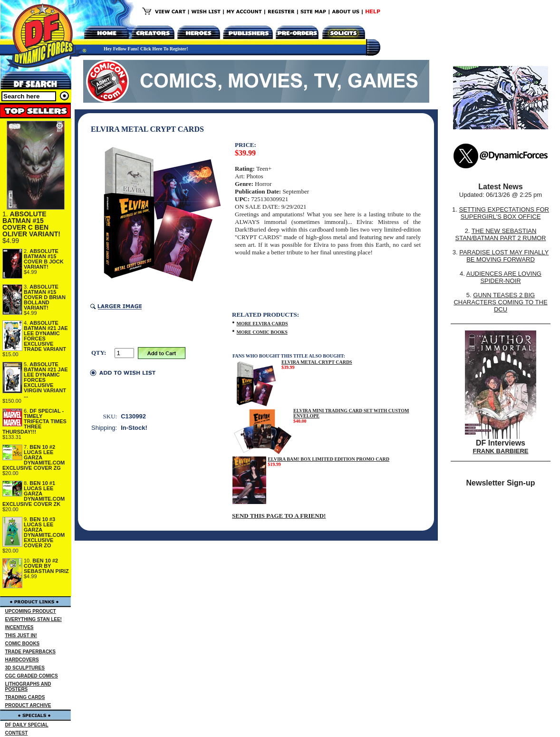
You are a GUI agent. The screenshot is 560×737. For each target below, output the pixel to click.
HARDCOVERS (22, 660)
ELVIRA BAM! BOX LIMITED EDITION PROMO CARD (328, 459)
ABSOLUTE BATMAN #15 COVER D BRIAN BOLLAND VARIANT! (45, 297)
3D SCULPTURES (25, 668)
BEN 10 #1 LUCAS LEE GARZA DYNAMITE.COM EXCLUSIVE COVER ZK (34, 494)
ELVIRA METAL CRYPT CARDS (317, 362)
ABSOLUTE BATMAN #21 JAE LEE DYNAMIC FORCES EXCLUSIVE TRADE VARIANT (46, 336)
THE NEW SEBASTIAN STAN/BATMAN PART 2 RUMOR (501, 234)
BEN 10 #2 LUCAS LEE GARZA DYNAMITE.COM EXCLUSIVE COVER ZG (34, 457)
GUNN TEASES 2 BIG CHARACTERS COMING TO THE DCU (500, 302)
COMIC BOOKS (23, 644)
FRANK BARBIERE (501, 451)
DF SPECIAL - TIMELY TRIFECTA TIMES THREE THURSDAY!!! (34, 421)
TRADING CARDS (25, 697)
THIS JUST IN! (21, 635)
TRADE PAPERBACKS (31, 652)
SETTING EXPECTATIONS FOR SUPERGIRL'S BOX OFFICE (504, 213)
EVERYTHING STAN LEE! (34, 619)
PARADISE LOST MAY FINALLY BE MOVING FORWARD (504, 256)
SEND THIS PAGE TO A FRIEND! (279, 516)
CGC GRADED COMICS (32, 676)
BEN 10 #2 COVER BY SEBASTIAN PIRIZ (46, 566)
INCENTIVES (19, 627)
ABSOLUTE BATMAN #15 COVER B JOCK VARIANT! (44, 259)
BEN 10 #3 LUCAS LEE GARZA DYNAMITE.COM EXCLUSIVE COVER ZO (44, 532)
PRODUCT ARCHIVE (28, 705)
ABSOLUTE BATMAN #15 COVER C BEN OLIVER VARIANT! (31, 224)
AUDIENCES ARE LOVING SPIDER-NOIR (504, 277)
